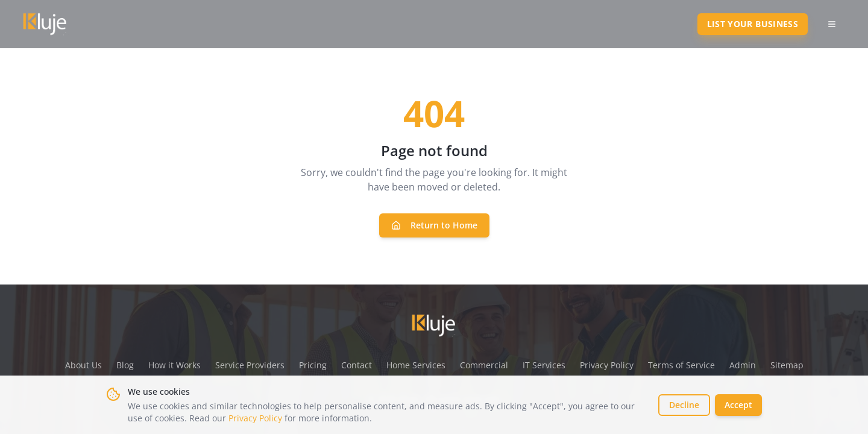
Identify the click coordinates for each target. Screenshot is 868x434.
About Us (83, 365)
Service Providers (250, 365)
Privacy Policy (255, 418)
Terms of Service (681, 365)
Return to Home (434, 225)
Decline (684, 405)
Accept (738, 405)
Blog (125, 365)
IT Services (544, 365)
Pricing (313, 365)
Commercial (484, 365)
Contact (357, 365)
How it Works (175, 365)
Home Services (416, 365)
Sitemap (787, 365)
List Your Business (753, 24)
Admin (743, 365)
